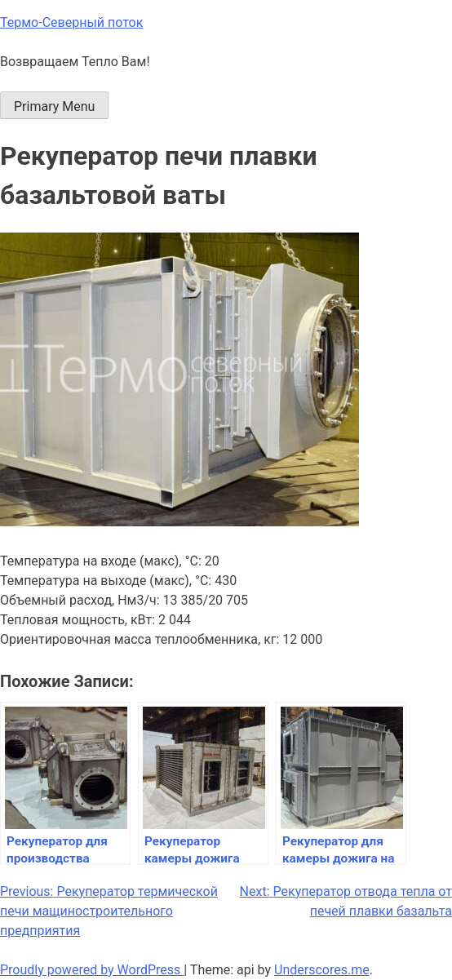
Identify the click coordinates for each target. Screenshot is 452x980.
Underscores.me (322, 970)
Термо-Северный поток (71, 22)
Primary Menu (54, 106)
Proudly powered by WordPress (92, 970)
